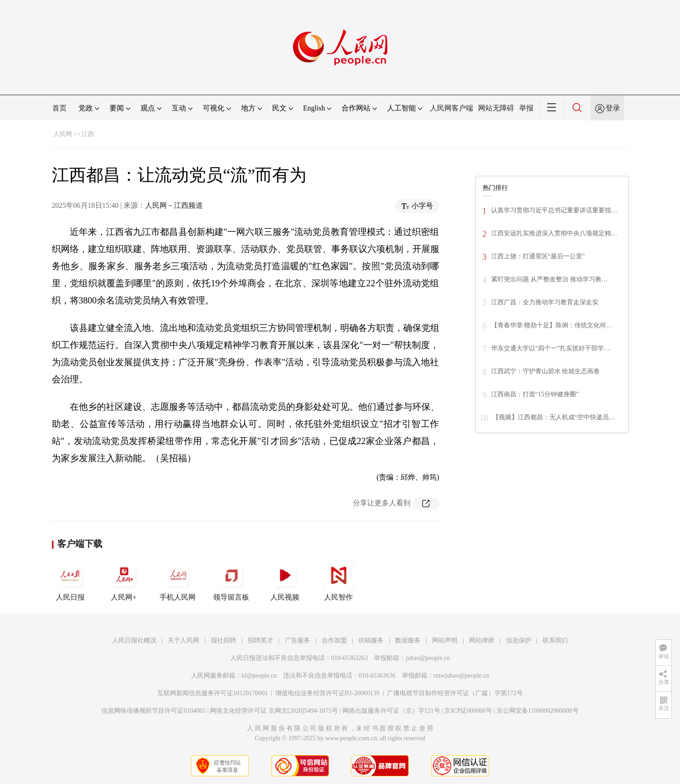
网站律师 (482, 640)
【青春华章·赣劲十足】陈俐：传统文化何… (552, 325)
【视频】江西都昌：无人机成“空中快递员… (554, 417)
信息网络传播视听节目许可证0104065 (153, 711)
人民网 (63, 134)
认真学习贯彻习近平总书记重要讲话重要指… (554, 210)
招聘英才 (260, 640)
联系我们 (555, 640)
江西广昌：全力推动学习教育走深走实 (545, 302)
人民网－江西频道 (174, 205)
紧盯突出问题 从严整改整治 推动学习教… (550, 279)
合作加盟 (334, 640)
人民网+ (124, 580)
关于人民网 (183, 640)
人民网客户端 (452, 108)
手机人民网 (178, 580)
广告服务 (297, 640)
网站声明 (445, 640)
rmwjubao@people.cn (461, 676)
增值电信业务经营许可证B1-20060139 (327, 693)
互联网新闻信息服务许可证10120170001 (212, 693)
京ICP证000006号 (468, 711)
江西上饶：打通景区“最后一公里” (538, 256)
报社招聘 (224, 640)
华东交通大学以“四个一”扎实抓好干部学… (551, 348)
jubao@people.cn (428, 658)
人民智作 (338, 580)
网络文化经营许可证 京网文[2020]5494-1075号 (274, 711)
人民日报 (70, 580)
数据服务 (408, 640)
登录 (613, 108)
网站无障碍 (496, 108)
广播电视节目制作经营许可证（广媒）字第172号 (455, 693)
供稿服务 (371, 640)
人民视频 (285, 580)
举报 (526, 108)
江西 (88, 134)
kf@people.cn (259, 676)
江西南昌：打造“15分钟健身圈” (535, 394)
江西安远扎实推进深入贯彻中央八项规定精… (554, 233)
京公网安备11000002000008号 (537, 711)
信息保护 (519, 640)
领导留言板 (231, 580)
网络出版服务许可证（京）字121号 (391, 711)
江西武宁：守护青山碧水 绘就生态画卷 (546, 371)
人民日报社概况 (134, 640)
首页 (59, 108)
